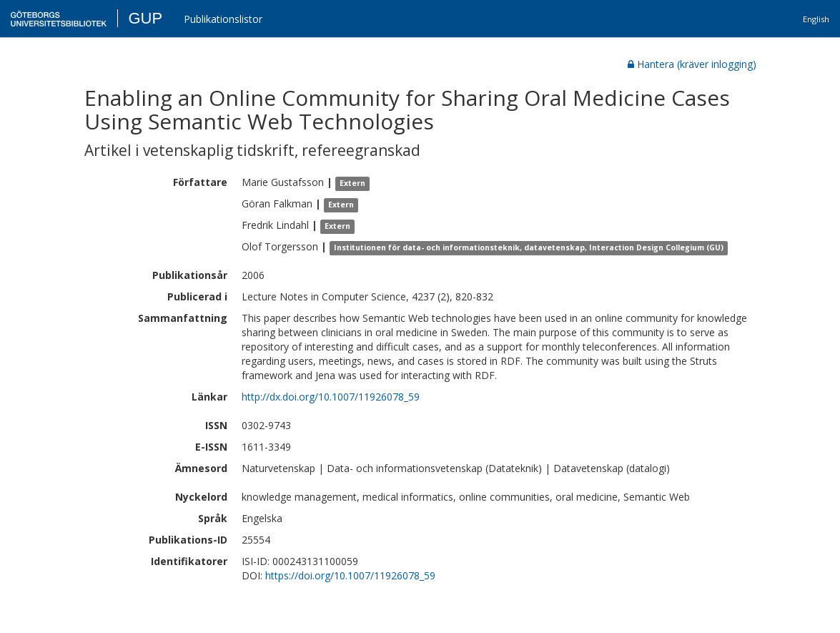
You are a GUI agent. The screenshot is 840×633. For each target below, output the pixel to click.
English (816, 19)
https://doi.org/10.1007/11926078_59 (350, 575)
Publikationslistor (223, 19)
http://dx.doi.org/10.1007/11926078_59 (331, 397)
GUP (145, 18)
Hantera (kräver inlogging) (692, 64)
